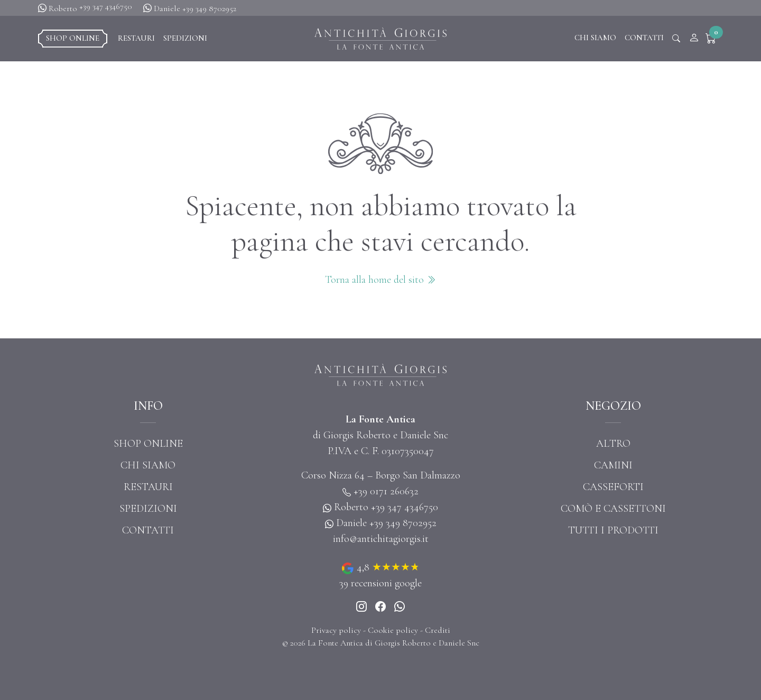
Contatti (644, 38)
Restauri (136, 38)
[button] (713, 39)
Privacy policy (336, 630)
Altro (613, 444)
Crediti (438, 630)
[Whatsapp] (400, 607)
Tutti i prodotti (613, 530)
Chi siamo (595, 38)
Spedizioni (185, 38)
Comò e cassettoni (613, 509)
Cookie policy (393, 630)
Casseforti (613, 487)
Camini (613, 465)
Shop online (73, 38)
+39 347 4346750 (106, 6)
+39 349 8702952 (209, 8)
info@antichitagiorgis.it (381, 539)
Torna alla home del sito (380, 280)
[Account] (694, 39)
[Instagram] (361, 607)
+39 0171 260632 (386, 491)
